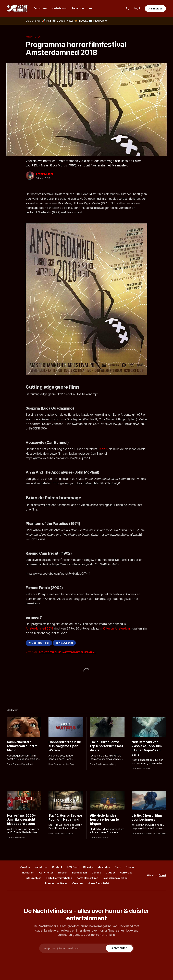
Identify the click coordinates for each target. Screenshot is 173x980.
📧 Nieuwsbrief (64, 643)
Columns (78, 883)
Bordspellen (79, 873)
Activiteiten (33, 37)
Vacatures (41, 8)
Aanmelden (155, 9)
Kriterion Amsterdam (116, 629)
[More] (91, 8)
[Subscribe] (119, 948)
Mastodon (104, 867)
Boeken (63, 873)
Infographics (33, 878)
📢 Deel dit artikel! (39, 643)
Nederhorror (59, 8)
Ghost (162, 875)
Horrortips (126, 873)
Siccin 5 (103, 449)
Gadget (110, 873)
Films (58, 652)
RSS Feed (73, 867)
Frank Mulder (45, 174)
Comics (96, 873)
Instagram (28, 873)
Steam (130, 867)
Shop (118, 867)
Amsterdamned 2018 (39, 629)
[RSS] (47, 21)
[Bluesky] (82, 21)
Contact (57, 867)
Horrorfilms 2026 (98, 883)
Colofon (25, 867)
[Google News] (63, 21)
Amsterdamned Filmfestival (79, 652)
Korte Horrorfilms (87, 878)
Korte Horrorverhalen (59, 878)
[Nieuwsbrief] (98, 21)
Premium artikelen (56, 883)
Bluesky (88, 867)
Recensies (78, 8)
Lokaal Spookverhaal (115, 878)
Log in (138, 8)
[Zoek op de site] (128, 8)
